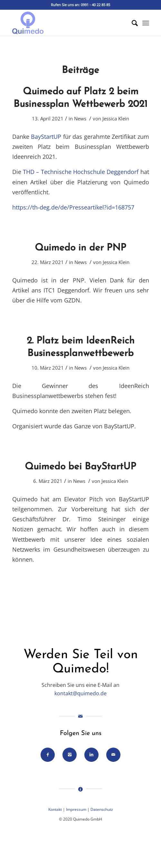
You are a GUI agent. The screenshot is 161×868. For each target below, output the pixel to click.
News (80, 118)
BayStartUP (46, 136)
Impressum (76, 809)
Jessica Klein (116, 118)
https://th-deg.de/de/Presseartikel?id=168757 (73, 207)
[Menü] (146, 23)
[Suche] (132, 23)
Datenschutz (102, 809)
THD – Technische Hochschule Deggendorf (81, 172)
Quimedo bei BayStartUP (80, 467)
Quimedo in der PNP (80, 248)
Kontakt (55, 809)
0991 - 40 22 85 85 (95, 5)
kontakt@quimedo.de (80, 693)
